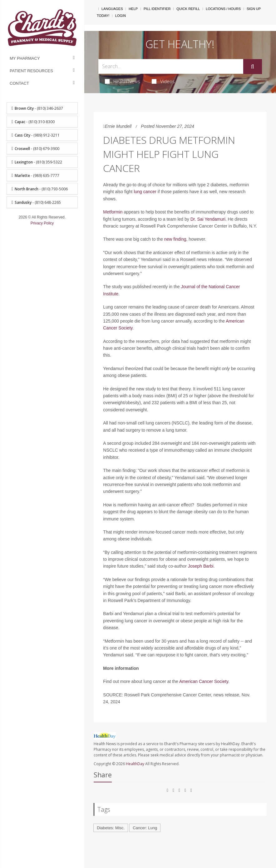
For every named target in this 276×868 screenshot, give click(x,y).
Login (121, 16)
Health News (123, 81)
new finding (175, 239)
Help (133, 9)
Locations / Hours (223, 9)
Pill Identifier (157, 9)
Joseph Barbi (201, 566)
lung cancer (145, 192)
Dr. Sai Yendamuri (208, 219)
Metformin (113, 212)
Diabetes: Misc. (111, 828)
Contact (19, 83)
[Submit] (253, 67)
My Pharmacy (25, 58)
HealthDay (135, 764)
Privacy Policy (42, 223)
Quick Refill (188, 9)
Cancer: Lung (145, 828)
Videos (163, 81)
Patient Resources (31, 71)
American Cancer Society (204, 681)
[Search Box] (171, 66)
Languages (112, 9)
